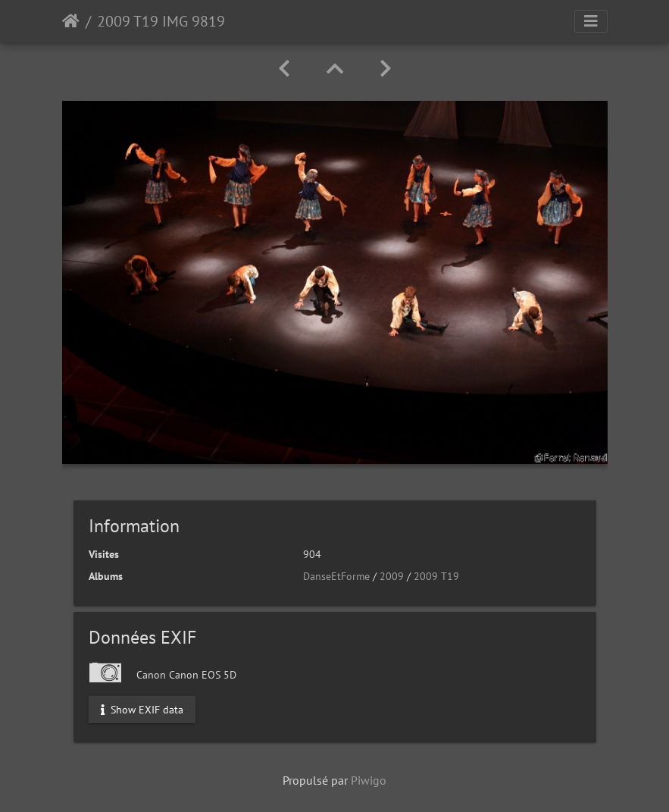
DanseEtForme (336, 576)
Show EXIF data (142, 710)
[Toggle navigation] (591, 21)
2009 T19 (436, 576)
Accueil (71, 21)
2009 (392, 576)
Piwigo (369, 780)
